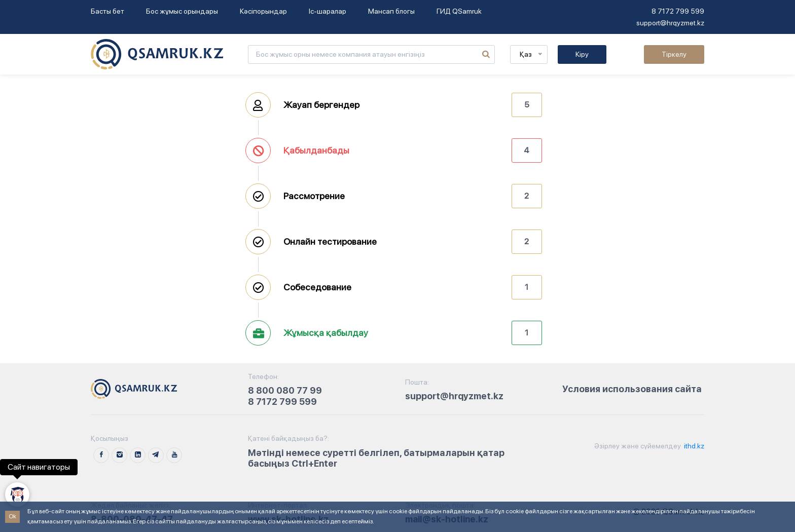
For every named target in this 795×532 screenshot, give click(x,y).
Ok (12, 516)
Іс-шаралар (328, 11)
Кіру (582, 54)
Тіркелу (674, 54)
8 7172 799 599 (678, 11)
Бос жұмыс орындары (182, 11)
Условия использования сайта (632, 389)
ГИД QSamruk (459, 11)
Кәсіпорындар (263, 11)
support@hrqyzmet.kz (670, 23)
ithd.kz (693, 446)
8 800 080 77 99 (285, 390)
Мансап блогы (391, 11)
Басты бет (107, 11)
